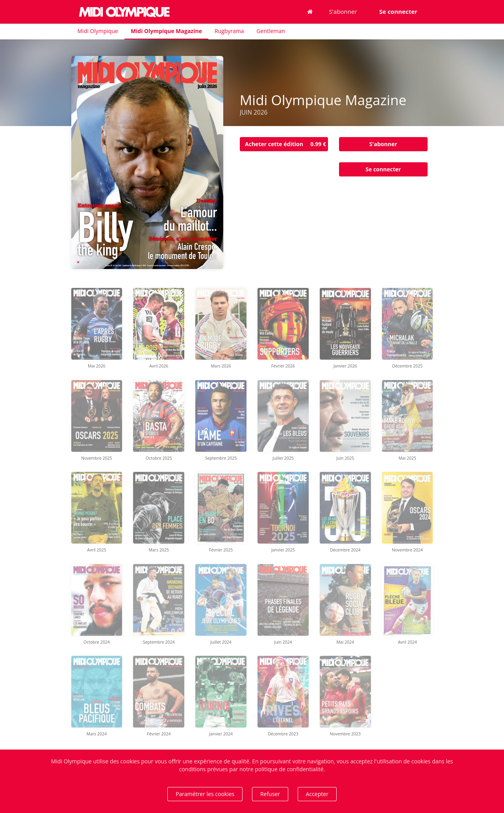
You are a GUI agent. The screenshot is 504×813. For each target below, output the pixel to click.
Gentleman (271, 31)
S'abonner (343, 11)
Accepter (317, 794)
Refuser (270, 794)
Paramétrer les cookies (205, 794)
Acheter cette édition (286, 144)
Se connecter (383, 169)
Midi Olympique (98, 31)
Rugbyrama (229, 31)
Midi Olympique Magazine (166, 31)
